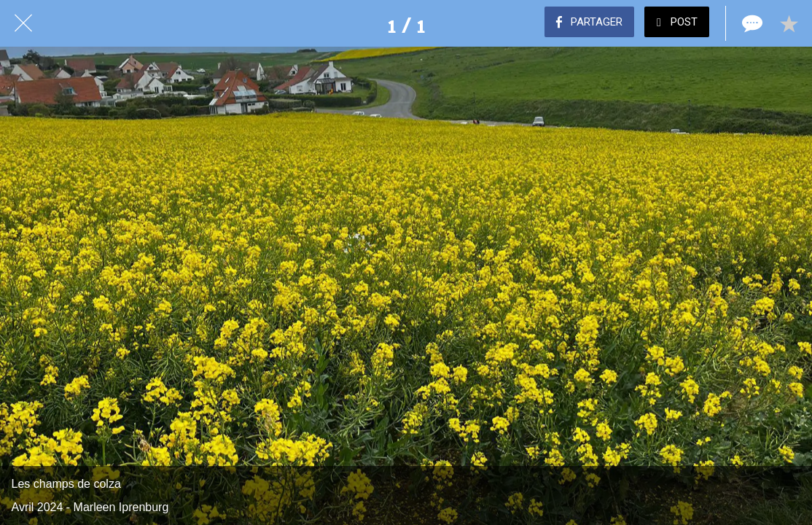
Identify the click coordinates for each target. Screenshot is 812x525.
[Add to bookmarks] (789, 23)
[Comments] (751, 23)
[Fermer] (23, 23)
